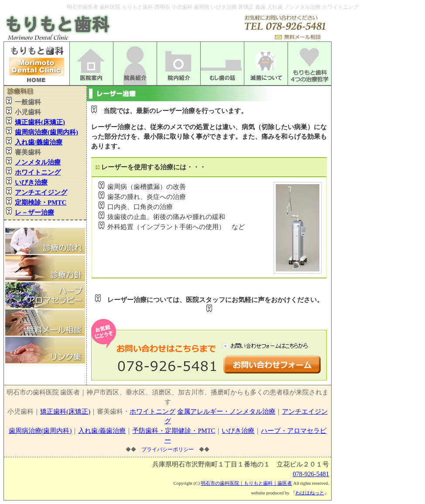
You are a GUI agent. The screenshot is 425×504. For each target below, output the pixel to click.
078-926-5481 (311, 474)
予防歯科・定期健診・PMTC (174, 431)
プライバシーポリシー (168, 450)
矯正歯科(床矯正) (65, 411)
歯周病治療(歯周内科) (40, 431)
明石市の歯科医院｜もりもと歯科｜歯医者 (246, 483)
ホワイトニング (153, 411)
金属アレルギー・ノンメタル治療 (226, 411)
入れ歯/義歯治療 (102, 431)
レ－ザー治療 (34, 213)
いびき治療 (238, 431)
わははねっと (310, 493)
